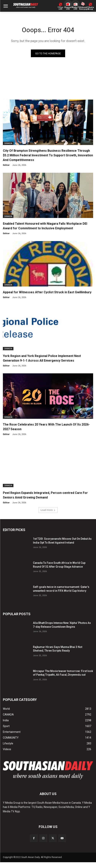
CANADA (8, 143)
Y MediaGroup (90, 8)
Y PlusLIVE (60, 8)
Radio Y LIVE (75, 8)
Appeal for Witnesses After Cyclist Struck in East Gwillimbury (47, 292)
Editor (6, 165)
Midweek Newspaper (83, 8)
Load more (48, 510)
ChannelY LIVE (68, 8)
